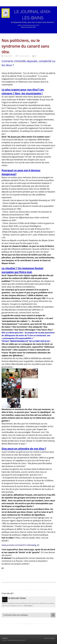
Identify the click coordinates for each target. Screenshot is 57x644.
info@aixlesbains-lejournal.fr (31, 25)
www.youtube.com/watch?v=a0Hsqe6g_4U (20, 545)
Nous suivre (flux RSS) (29, 27)
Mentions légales (49, 638)
